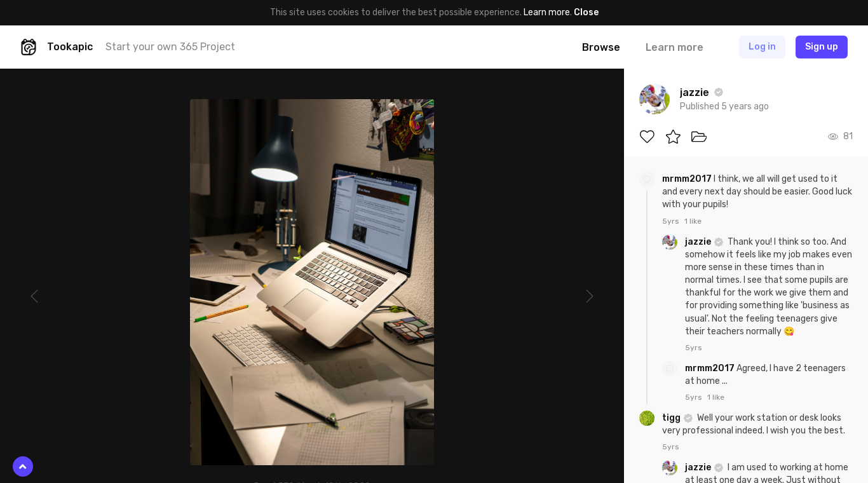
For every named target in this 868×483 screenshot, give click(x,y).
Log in (762, 47)
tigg (672, 418)
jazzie (699, 242)
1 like (693, 221)
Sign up (822, 47)
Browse (601, 47)
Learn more (547, 12)
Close (586, 12)
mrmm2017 (688, 179)
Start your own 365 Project (170, 47)
